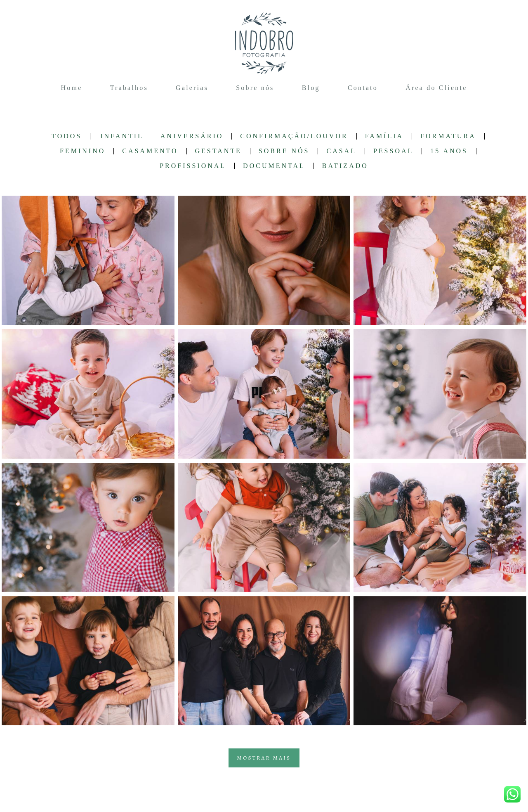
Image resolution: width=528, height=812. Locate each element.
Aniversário (192, 136)
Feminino (82, 151)
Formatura (448, 136)
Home (72, 88)
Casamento (150, 151)
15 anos (449, 151)
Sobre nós (255, 88)
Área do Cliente (436, 88)
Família (384, 136)
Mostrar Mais (264, 758)
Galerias (192, 88)
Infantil (122, 136)
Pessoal (393, 151)
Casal (341, 151)
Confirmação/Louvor (294, 136)
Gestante (218, 151)
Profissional (193, 166)
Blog (311, 88)
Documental (274, 166)
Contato (363, 88)
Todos (67, 136)
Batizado (345, 166)
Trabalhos (129, 88)
